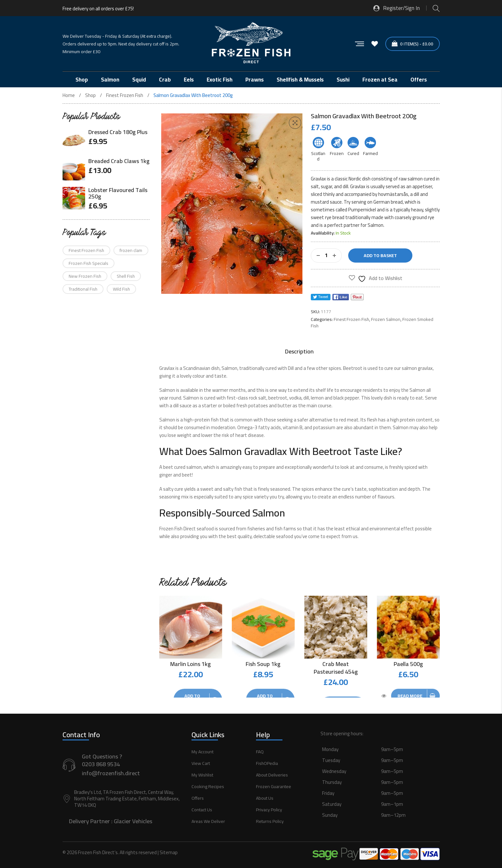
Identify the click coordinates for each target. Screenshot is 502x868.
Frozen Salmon (386, 319)
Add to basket (380, 256)
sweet (207, 489)
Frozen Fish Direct (177, 529)
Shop (90, 95)
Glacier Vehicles (133, 818)
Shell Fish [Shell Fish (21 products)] (126, 276)
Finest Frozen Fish (125, 95)
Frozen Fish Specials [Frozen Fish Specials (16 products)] (89, 263)
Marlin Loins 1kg (191, 664)
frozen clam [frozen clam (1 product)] (131, 250)
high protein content (411, 420)
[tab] (299, 352)
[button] (295, 123)
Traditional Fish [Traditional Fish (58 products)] (83, 289)
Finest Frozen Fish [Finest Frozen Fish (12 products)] (86, 250)
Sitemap (169, 849)
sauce (336, 202)
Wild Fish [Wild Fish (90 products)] (121, 289)
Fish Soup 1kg (263, 664)
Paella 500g (408, 664)
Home (69, 95)
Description (299, 352)
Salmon (191, 398)
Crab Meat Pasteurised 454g (336, 668)
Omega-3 (247, 427)
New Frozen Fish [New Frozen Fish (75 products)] (85, 276)
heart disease (250, 435)
